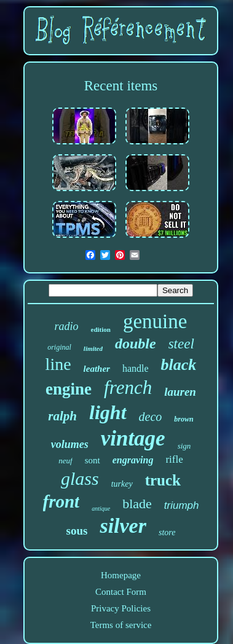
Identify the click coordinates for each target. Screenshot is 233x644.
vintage (133, 438)
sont (93, 460)
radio (67, 326)
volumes (70, 444)
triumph (182, 505)
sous (77, 531)
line (58, 364)
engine (69, 389)
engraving (133, 460)
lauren (180, 392)
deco (151, 417)
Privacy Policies (121, 608)
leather (97, 369)
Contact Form (121, 592)
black (179, 365)
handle (136, 368)
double (136, 344)
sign (184, 446)
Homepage (121, 575)
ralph (62, 416)
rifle (174, 459)
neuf (65, 461)
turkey (122, 484)
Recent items (121, 86)
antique (101, 509)
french (128, 387)
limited (93, 348)
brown (184, 419)
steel (181, 344)
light (108, 412)
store (167, 532)
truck (163, 480)
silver (123, 526)
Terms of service (121, 625)
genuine (155, 321)
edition (101, 329)
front (61, 501)
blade (137, 504)
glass (80, 478)
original (59, 347)
